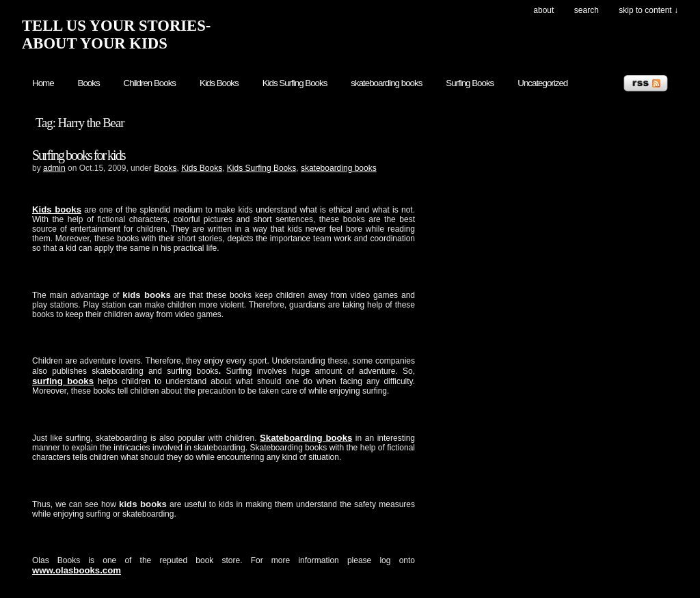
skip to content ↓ (648, 10)
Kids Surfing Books (295, 83)
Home (43, 83)
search (587, 10)
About (543, 10)
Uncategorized (542, 83)
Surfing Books (470, 83)
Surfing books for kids (78, 155)
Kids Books (219, 83)
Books (89, 83)
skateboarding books (386, 83)
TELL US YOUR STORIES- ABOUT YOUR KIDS (116, 35)
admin (54, 168)
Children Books (150, 83)
